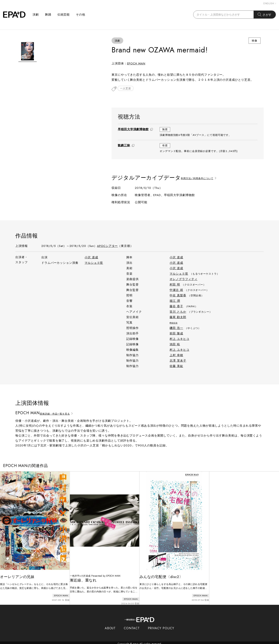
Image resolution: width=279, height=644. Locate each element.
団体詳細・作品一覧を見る (60, 414)
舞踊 (48, 15)
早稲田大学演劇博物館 (133, 130)
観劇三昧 (124, 146)
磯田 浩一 (176, 328)
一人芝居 (126, 89)
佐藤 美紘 (176, 366)
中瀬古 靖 (176, 290)
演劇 (36, 15)
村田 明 (175, 285)
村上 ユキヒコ (179, 339)
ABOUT (110, 626)
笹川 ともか (178, 312)
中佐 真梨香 (178, 296)
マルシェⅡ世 (94, 263)
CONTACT (132, 626)
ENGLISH (270, 3)
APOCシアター (107, 246)
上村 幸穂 (176, 356)
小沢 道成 (91, 258)
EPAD (136, 642)
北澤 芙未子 (178, 361)
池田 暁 (175, 345)
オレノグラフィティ (183, 279)
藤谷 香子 (176, 307)
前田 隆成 (176, 334)
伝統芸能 (64, 15)
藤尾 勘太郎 (178, 318)
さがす (265, 15)
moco (174, 323)
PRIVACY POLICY (161, 626)
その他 (81, 15)
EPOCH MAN (136, 63)
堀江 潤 (175, 301)
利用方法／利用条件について (203, 178)
